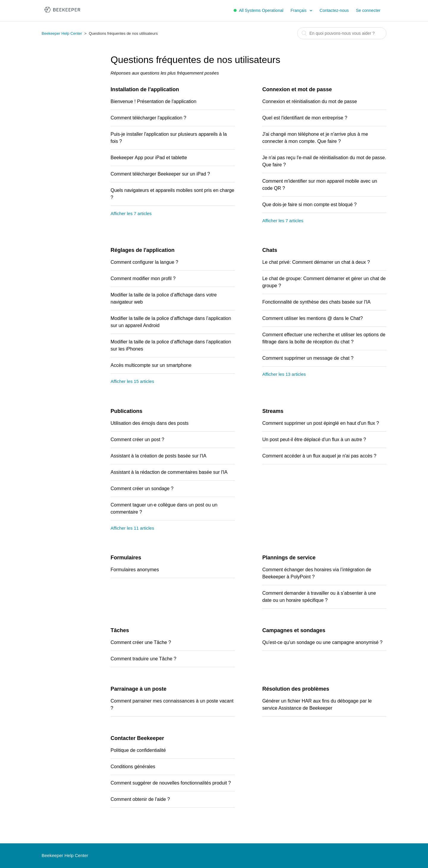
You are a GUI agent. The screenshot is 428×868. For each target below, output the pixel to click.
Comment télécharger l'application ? (148, 118)
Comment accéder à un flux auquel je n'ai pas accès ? (319, 456)
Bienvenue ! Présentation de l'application (154, 101)
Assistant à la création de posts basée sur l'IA (158, 456)
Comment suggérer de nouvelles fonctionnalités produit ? (171, 783)
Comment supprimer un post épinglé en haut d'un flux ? (321, 423)
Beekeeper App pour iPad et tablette (149, 158)
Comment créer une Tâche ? (141, 642)
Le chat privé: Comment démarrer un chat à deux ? (316, 262)
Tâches (120, 630)
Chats (270, 250)
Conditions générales (133, 767)
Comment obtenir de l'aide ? (140, 799)
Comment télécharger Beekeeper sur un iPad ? (160, 174)
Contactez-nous (334, 10)
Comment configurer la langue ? (144, 262)
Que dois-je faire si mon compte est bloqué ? (309, 205)
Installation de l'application (145, 89)
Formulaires (126, 558)
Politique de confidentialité (138, 750)
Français (299, 10)
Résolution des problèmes (296, 689)
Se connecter (368, 10)
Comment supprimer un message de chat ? (308, 358)
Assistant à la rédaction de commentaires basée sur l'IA (169, 472)
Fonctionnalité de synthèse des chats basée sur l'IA (316, 302)
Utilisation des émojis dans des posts (150, 423)
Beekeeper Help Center (62, 33)
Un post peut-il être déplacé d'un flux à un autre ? (314, 439)
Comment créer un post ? (137, 439)
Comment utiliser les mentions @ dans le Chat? (312, 318)
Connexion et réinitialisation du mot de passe (309, 101)
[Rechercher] (342, 33)
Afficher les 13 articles (284, 374)
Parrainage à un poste (139, 689)
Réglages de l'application (143, 250)
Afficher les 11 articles (132, 528)
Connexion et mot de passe (297, 89)
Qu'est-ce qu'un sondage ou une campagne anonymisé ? (322, 642)
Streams (273, 411)
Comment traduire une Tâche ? (143, 659)
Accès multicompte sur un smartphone (151, 365)
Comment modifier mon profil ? (143, 278)
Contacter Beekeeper (137, 738)
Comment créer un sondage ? (142, 489)
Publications (126, 411)
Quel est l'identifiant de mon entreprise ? (305, 118)
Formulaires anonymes (135, 570)
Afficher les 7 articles (131, 213)
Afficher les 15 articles (132, 381)
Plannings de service (289, 558)
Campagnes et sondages (294, 630)
